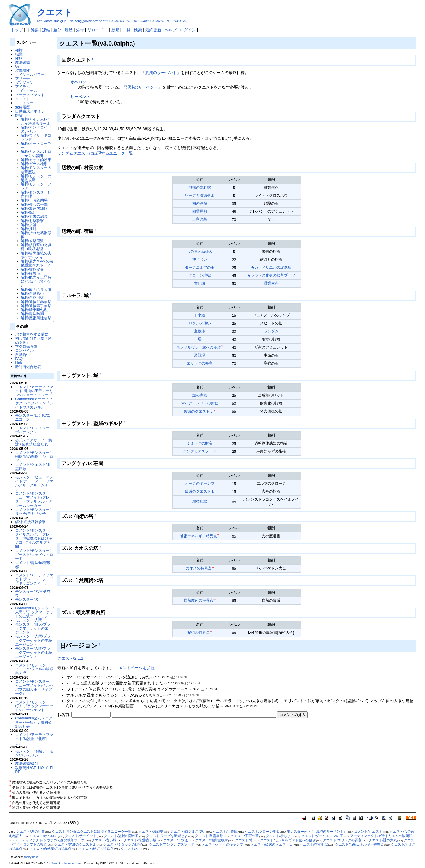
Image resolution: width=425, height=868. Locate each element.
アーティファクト (30, 95)
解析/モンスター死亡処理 (36, 194)
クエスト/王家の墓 (244, 836)
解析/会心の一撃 (34, 204)
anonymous (31, 857)
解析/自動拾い (32, 294)
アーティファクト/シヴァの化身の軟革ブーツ (50, 840)
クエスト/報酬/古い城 (140, 840)
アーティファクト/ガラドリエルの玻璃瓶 (381, 836)
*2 (214, 410)
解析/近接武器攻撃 (36, 302)
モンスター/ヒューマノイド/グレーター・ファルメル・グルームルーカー (34, 483)
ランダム (271, 331)
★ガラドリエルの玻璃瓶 (271, 267)
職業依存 (271, 283)
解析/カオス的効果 (36, 160)
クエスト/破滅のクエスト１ (271, 844)
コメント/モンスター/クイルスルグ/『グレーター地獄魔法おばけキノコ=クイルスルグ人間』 (34, 538)
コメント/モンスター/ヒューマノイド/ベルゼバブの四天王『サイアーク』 (34, 688)
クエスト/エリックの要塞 (342, 840)
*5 (214, 599)
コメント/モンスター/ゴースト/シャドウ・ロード (34, 555)
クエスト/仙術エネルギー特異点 (359, 844)
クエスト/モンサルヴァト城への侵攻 (288, 840)
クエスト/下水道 (176, 840)
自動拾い (23, 355)
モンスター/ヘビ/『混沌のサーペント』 (317, 832)
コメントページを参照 (135, 668)
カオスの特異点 (199, 568)
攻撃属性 (23, 70)
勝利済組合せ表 (28, 367)
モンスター (24, 103)
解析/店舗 (29, 225)
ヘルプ (171, 30)
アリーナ (23, 79)
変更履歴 (23, 107)
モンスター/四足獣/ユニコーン (33, 417)
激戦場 (200, 355)
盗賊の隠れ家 (200, 187)
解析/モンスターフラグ (36, 186)
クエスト (55, 12)
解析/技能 (29, 229)
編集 (35, 30)
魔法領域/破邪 (27, 763)
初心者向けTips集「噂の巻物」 (33, 341)
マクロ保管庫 (26, 346)
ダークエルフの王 (200, 267)
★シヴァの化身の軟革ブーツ (271, 275)
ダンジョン (24, 83)
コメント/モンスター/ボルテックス (33, 430)
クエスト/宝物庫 (225, 832)
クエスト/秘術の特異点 (96, 849)
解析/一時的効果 (34, 200)
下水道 (200, 315)
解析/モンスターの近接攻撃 (36, 178)
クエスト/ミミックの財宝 (122, 844)
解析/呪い (29, 212)
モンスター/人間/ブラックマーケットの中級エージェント (34, 640)
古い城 (200, 283)
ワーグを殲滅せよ (200, 195)
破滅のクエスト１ (200, 491)
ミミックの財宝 (200, 443)
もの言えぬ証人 (200, 251)
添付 (80, 30)
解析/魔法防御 (32, 314)
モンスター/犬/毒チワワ (33, 594)
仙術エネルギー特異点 (199, 536)
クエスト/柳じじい (280, 836)
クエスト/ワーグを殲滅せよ (167, 836)
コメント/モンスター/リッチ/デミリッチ (33, 512)
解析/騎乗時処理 (34, 310)
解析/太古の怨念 (34, 216)
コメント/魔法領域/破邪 (33, 565)
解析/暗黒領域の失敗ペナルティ (36, 255)
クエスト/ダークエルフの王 (322, 836)
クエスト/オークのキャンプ (222, 844)
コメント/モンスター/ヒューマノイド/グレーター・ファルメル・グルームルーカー (34, 499)
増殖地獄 (200, 502)
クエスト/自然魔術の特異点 (50, 849)
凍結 (46, 30)
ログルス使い (200, 323)
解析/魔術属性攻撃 (36, 318)
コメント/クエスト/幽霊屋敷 (33, 467)
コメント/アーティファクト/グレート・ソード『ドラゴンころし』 (34, 579)
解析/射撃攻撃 (32, 221)
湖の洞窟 (200, 203)
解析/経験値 (31, 273)
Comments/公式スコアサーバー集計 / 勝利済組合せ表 (34, 722)
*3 (218, 535)
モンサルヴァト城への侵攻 (199, 347)
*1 (222, 346)
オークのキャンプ (200, 483)
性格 (19, 58)
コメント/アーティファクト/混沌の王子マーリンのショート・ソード (34, 391)
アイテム (23, 87)
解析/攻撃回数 (32, 241)
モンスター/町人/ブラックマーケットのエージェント (34, 628)
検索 (138, 30)
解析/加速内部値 (34, 208)
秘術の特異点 (199, 633)
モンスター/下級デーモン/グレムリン (34, 753)
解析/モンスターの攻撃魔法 (36, 170)
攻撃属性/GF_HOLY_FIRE (34, 770)
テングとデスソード (200, 451)
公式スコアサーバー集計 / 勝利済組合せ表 (34, 442)
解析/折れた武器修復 (36, 235)
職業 (19, 54)
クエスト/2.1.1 (70, 658)
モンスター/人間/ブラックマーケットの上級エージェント (34, 653)
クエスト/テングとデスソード (172, 844)
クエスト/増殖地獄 (314, 844)
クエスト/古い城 (104, 840)
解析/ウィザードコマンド (36, 137)
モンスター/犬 (27, 599)
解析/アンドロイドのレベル (36, 129)
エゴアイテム (26, 91)
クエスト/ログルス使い (188, 832)
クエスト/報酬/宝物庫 (211, 840)
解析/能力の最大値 (36, 290)
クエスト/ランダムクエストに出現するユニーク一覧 (92, 832)
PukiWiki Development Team (64, 863)
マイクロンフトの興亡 (200, 403)
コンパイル (24, 350)
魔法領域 (23, 62)
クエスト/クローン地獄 (262, 832)
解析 (19, 115)
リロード (95, 30)
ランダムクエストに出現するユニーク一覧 (95, 153)
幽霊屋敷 (200, 211)
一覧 (126, 30)
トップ (17, 30)
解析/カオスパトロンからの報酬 (36, 154)
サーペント (80, 97)
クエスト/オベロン (43, 836)
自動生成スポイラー (32, 111)
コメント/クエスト (368, 832)
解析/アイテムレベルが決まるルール (36, 121)
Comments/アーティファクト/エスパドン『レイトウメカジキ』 (34, 403)
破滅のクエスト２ (199, 411)
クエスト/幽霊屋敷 (209, 836)
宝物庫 (200, 331)
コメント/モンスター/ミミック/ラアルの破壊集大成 (34, 669)
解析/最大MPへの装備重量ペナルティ (37, 263)
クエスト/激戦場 (151, 832)
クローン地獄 (200, 275)
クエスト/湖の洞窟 (30, 832)
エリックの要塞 (200, 363)
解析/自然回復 (32, 298)
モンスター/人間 (29, 620)
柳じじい (200, 259)
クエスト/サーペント (80, 836)
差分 (57, 30)
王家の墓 (200, 219)
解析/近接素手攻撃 (36, 306)
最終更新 (153, 30)
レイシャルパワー (30, 75)
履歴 (69, 30)
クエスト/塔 (244, 840)
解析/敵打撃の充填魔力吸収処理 (36, 247)
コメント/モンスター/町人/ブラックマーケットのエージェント (34, 706)
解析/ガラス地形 (34, 164)
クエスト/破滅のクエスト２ (75, 844)
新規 (115, 30)
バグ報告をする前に (32, 334)
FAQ (19, 359)
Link (19, 363)
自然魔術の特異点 (199, 600)
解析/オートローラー (36, 146)
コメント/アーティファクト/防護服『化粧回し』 (34, 739)
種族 (19, 50)
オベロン (78, 82)
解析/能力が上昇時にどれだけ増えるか (36, 281)
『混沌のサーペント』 (161, 73)
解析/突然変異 (32, 269)
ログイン (188, 30)
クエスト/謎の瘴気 (383, 840)
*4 (213, 567)
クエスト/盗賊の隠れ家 (121, 836)
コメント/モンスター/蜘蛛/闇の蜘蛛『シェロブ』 (34, 457)
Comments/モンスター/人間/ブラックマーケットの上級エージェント (34, 612)
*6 (211, 632)
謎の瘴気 (200, 395)
